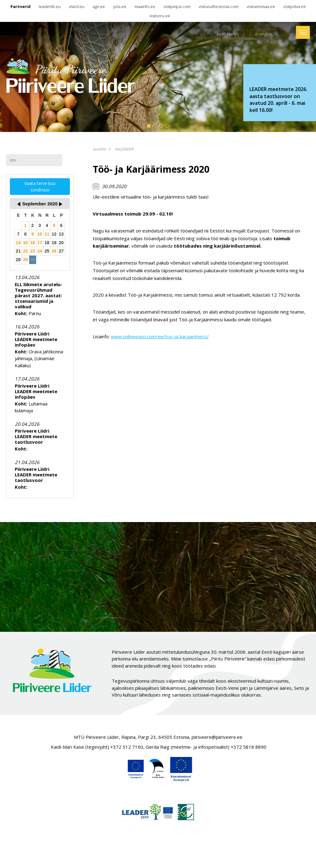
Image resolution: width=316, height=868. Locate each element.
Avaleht (99, 149)
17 (40, 243)
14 (18, 243)
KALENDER (124, 149)
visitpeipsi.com (177, 6)
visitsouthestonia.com (219, 6)
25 (47, 251)
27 (61, 251)
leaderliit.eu (50, 6)
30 (33, 260)
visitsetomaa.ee (261, 6)
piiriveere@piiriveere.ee (217, 737)
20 (61, 243)
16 (33, 243)
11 (47, 234)
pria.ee (120, 6)
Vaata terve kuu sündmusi (40, 187)
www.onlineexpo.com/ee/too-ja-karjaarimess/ (160, 336)
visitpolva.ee (295, 6)
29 (26, 260)
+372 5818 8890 (249, 747)
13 (61, 234)
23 (33, 251)
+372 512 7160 (127, 747)
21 (18, 251)
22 (26, 251)
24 (40, 251)
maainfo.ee (145, 6)
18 (47, 243)
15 (26, 243)
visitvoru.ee (160, 16)
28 (18, 260)
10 (40, 234)
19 (54, 243)
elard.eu (77, 6)
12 (54, 234)
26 (54, 251)
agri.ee (99, 6)
